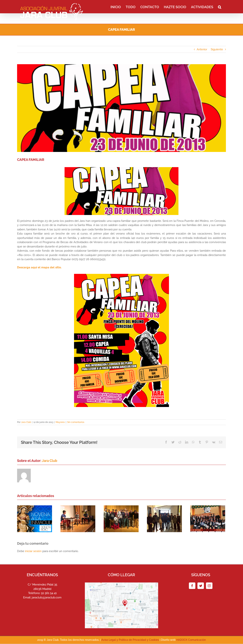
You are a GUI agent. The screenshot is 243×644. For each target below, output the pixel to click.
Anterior (202, 49)
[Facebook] (192, 586)
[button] (220, 7)
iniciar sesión (34, 551)
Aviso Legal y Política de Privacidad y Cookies (130, 640)
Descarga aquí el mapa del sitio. (39, 267)
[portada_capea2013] (121, 108)
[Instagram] (209, 586)
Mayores (60, 422)
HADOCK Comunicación (191, 640)
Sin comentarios (76, 422)
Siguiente (217, 49)
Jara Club (26, 422)
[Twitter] (201, 586)
